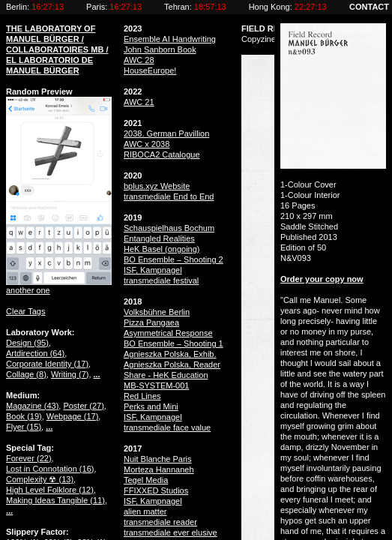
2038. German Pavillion (166, 133)
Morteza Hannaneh (159, 469)
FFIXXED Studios (156, 490)
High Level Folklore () (50, 490)
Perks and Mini (151, 406)
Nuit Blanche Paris (158, 459)
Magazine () (32, 406)
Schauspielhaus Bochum (169, 228)
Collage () (26, 374)
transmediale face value (167, 427)
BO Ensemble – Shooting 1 (174, 343)
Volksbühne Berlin (157, 312)
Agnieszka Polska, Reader (172, 364)
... (97, 374)
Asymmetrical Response (168, 333)
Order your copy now (322, 279)
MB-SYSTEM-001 (156, 385)
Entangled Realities (159, 238)
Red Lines (142, 396)
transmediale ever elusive (171, 532)
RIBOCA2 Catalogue (162, 154)
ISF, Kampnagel (153, 270)
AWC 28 (139, 60)
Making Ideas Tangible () (55, 500)
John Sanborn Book (160, 49)
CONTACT (369, 7)
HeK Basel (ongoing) (162, 249)
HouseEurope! (150, 70)
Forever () (29, 458)
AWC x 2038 (147, 144)
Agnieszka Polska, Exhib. (170, 354)
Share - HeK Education (166, 375)
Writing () (70, 374)
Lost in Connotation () (50, 469)
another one (28, 290)
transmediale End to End (169, 196)
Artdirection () (35, 353)
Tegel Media (146, 480)
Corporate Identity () (47, 364)
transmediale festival (161, 280)
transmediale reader (160, 522)
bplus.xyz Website (157, 186)
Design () (27, 343)
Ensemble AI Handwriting (170, 39)
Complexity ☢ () (40, 479)
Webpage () (73, 416)
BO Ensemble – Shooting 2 (174, 259)
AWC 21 (139, 102)
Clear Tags (25, 311)
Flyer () (24, 427)
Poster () (83, 406)
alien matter (145, 511)
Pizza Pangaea (151, 322)
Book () (24, 416)
